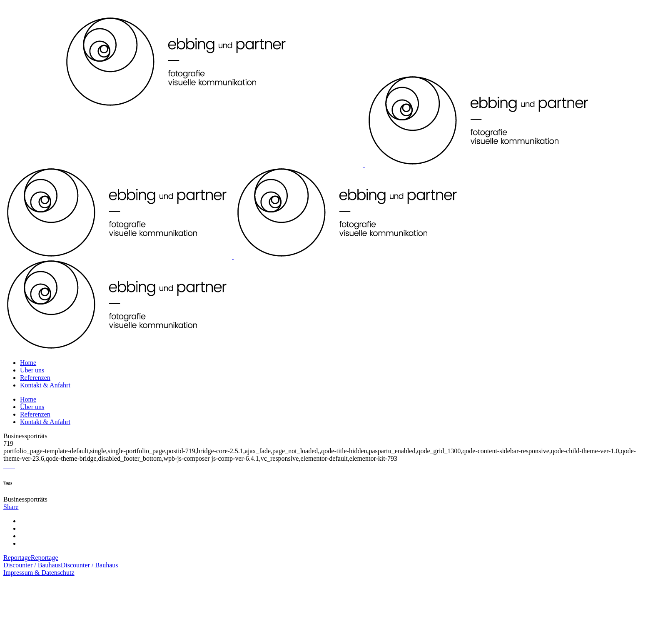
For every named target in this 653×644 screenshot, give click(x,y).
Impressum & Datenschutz (39, 573)
